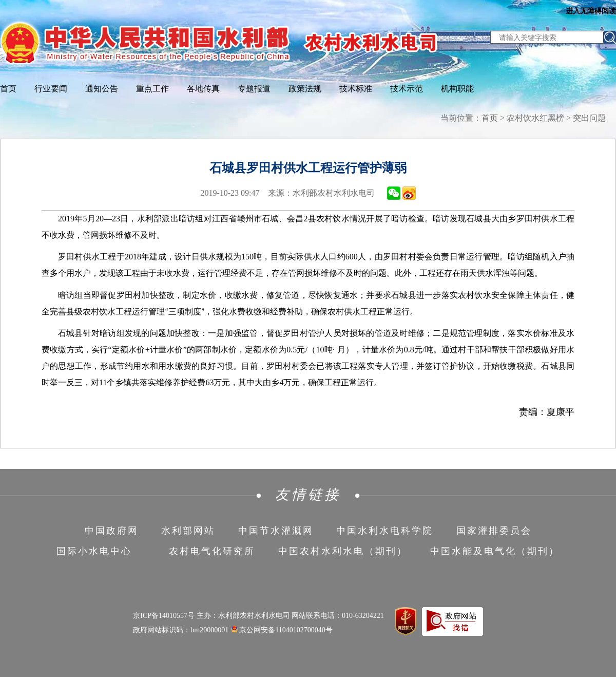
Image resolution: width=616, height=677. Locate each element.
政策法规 (305, 89)
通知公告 (102, 89)
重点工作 (152, 89)
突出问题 (589, 118)
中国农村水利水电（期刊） (343, 551)
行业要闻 (51, 89)
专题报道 (254, 89)
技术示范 (407, 89)
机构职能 (457, 89)
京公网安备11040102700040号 (282, 630)
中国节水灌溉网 (276, 531)
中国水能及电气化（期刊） (495, 551)
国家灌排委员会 (494, 531)
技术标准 (356, 89)
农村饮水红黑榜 (535, 118)
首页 (8, 89)
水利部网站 (188, 531)
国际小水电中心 (94, 551)
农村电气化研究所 (212, 551)
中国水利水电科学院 (385, 531)
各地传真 (203, 89)
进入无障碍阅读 (591, 11)
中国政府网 (112, 531)
